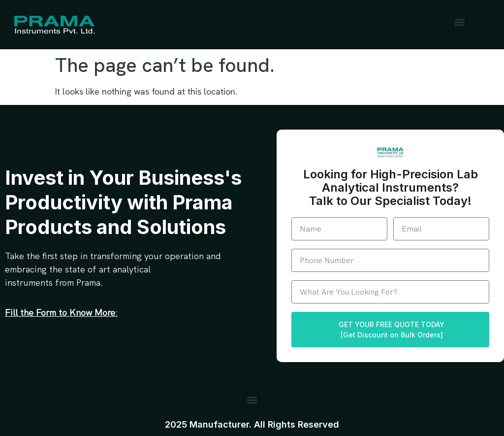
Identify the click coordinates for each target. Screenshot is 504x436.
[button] (460, 22)
